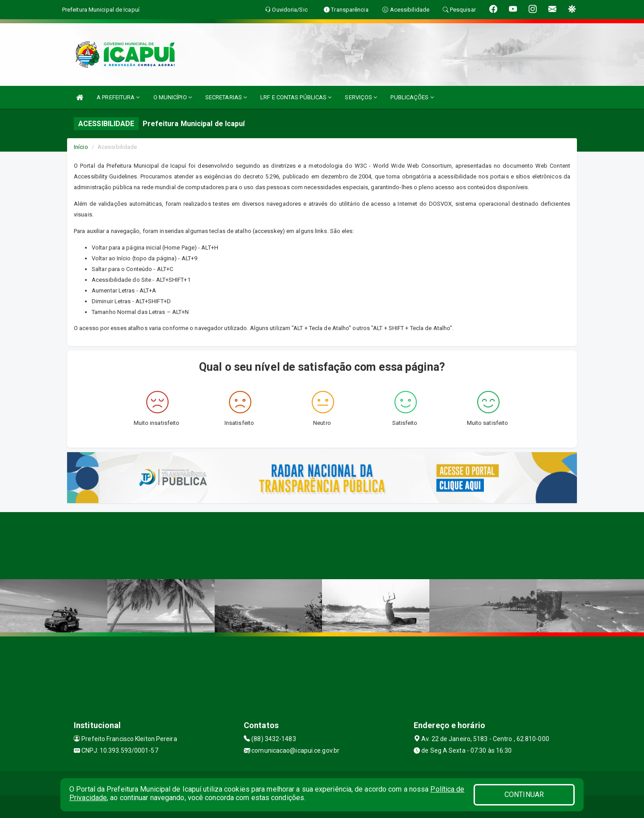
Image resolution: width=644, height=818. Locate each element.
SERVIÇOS (361, 97)
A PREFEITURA (118, 97)
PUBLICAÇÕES (412, 97)
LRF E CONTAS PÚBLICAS (296, 97)
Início (81, 147)
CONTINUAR (524, 795)
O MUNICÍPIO (173, 97)
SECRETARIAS (226, 97)
